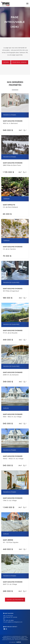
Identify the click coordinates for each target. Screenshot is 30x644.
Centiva (18, 642)
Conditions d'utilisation (8, 640)
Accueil (6, 62)
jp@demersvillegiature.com (15, 622)
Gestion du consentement (21, 640)
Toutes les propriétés (15, 600)
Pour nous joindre (20, 62)
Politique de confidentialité (19, 639)
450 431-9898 (10, 620)
